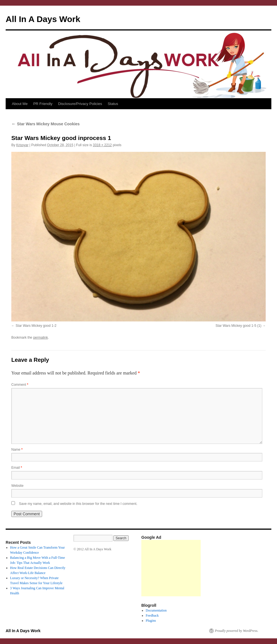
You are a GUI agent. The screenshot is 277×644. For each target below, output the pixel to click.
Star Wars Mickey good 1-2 (36, 326)
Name (17, 450)
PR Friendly (43, 104)
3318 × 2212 (102, 145)
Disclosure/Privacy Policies (80, 104)
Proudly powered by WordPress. (237, 631)
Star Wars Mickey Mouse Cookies (46, 124)
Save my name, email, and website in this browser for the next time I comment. (78, 504)
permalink (40, 338)
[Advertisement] (171, 568)
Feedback (152, 615)
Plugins (151, 621)
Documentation (156, 610)
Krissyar (22, 145)
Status (113, 104)
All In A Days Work (43, 19)
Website (17, 486)
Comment (20, 385)
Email (17, 468)
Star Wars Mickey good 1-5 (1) (238, 326)
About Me (20, 104)
